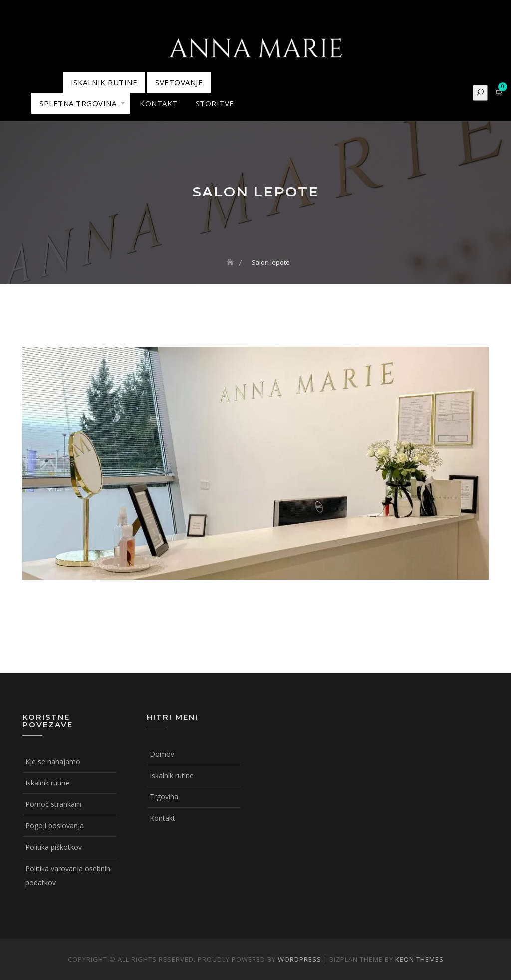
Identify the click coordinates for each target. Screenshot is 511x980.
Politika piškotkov (54, 847)
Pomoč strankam (53, 804)
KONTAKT (159, 103)
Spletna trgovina (78, 103)
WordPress (300, 959)
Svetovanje (179, 82)
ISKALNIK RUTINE (104, 82)
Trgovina (164, 797)
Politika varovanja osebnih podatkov (68, 876)
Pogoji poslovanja (55, 826)
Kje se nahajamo (53, 761)
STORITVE (215, 103)
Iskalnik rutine (47, 783)
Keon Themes (419, 959)
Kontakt (162, 818)
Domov (162, 754)
